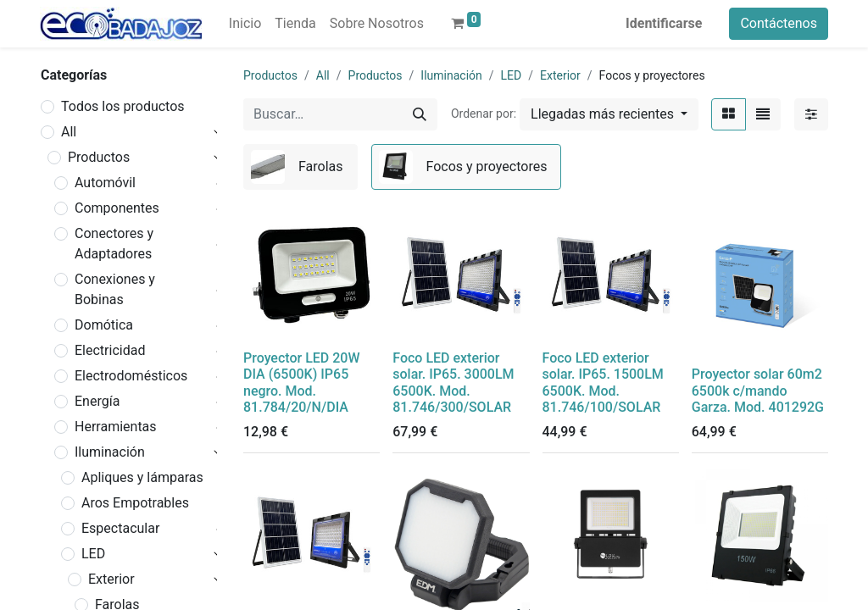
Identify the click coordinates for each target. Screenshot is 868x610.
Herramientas (116, 427)
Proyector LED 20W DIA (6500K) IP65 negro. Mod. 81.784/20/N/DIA (302, 383)
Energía (97, 401)
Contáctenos (779, 23)
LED (93, 554)
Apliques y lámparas (142, 477)
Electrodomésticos (131, 376)
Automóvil (105, 183)
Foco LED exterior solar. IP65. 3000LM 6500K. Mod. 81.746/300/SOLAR (453, 383)
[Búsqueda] (420, 114)
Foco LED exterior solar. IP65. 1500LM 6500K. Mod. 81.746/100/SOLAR (603, 383)
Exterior (111, 579)
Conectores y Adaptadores (114, 244)
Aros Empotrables (135, 503)
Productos (99, 157)
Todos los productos (123, 106)
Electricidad (110, 350)
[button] (609, 114)
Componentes (117, 208)
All (69, 132)
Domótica (104, 325)
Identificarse (664, 23)
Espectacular (120, 528)
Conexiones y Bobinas (115, 289)
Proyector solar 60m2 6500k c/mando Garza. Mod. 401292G (758, 390)
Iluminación (110, 452)
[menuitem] (245, 24)
